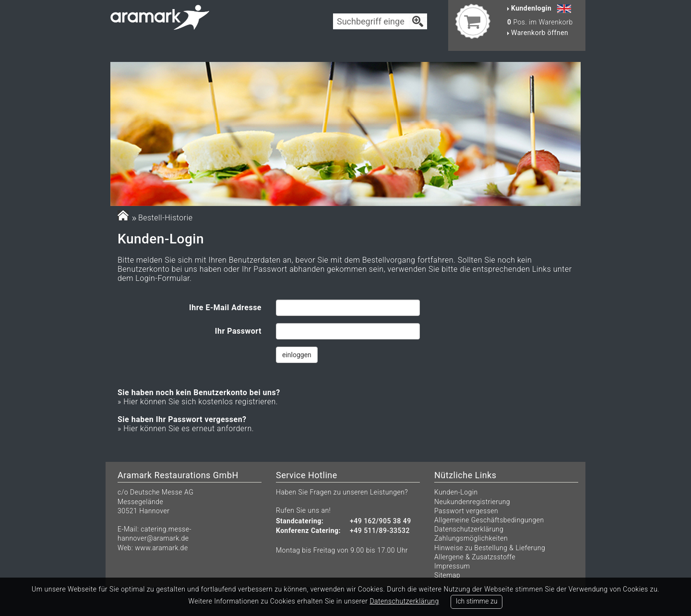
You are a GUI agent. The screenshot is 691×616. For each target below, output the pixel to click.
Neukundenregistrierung (472, 502)
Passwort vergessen (466, 511)
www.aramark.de (161, 548)
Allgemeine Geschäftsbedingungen (489, 520)
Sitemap (447, 575)
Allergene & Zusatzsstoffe (475, 557)
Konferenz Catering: (308, 531)
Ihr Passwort (238, 331)
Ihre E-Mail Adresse (225, 308)
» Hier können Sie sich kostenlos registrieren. (198, 402)
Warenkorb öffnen (538, 33)
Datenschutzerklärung (469, 529)
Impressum (452, 566)
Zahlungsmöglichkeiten (471, 538)
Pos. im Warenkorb (540, 22)
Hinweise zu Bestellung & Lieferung (490, 548)
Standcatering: (300, 521)
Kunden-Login (456, 492)
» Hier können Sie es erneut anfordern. (186, 429)
